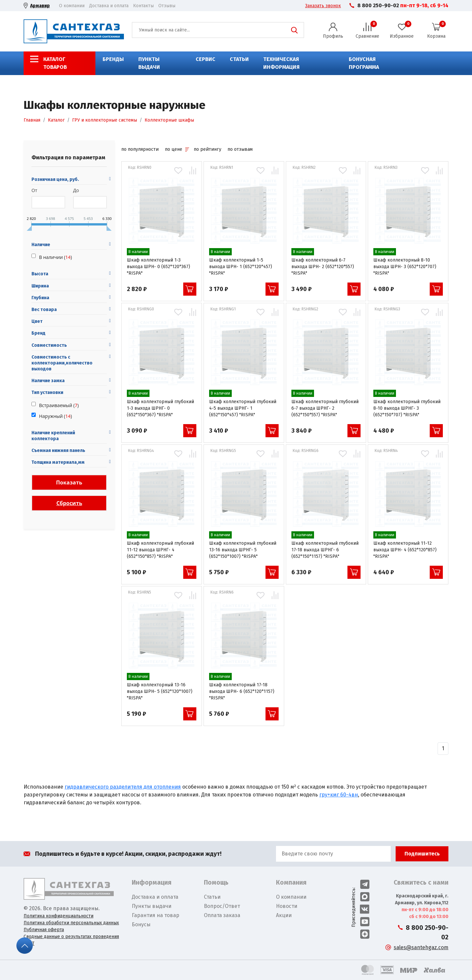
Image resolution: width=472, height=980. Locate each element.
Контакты (143, 6)
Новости (287, 906)
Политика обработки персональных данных (71, 923)
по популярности (140, 149)
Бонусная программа (364, 63)
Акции (284, 915)
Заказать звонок (323, 6)
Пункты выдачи (149, 63)
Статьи (239, 59)
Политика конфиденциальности (59, 916)
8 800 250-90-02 (378, 5)
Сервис (206, 59)
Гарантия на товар (156, 915)
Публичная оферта (44, 930)
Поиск (294, 30)
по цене (177, 149)
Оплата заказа (222, 915)
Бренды (113, 59)
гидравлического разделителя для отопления (123, 787)
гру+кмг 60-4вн (339, 795)
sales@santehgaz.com (421, 947)
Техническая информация (281, 63)
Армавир (40, 6)
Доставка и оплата (109, 6)
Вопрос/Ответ (222, 906)
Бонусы (141, 924)
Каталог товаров (55, 63)
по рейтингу (207, 149)
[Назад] (443, 749)
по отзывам (240, 149)
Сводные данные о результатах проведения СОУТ (71, 940)
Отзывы (167, 6)
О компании (72, 6)
